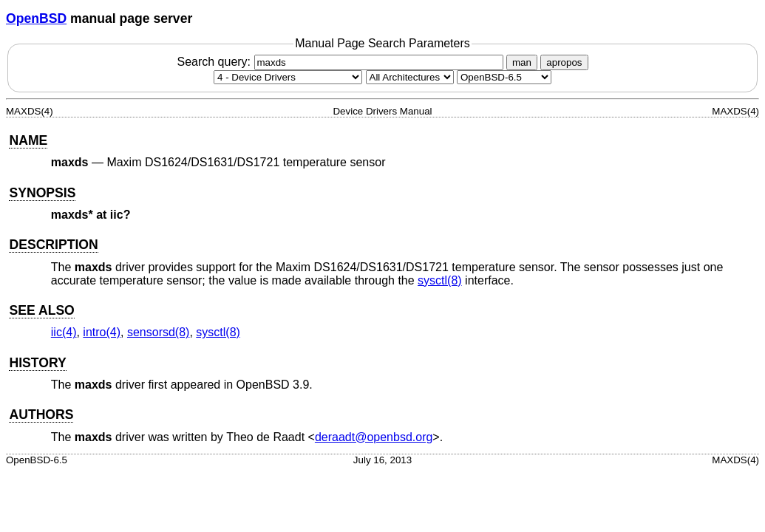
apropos (564, 62)
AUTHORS (41, 415)
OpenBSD (36, 18)
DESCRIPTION (53, 245)
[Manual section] (288, 77)
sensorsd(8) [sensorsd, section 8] (158, 332)
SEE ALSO (41, 310)
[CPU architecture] (410, 77)
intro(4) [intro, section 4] (102, 332)
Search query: (341, 62)
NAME (28, 140)
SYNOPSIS (42, 193)
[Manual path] (504, 77)
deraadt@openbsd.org (374, 437)
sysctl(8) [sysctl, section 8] (440, 280)
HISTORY (37, 363)
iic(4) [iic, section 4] (64, 332)
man (522, 62)
